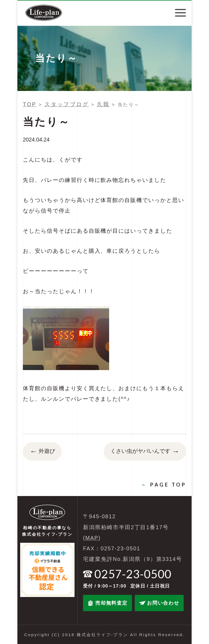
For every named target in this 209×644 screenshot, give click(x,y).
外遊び (42, 452)
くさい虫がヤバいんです (145, 452)
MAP (92, 538)
